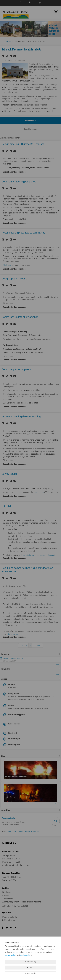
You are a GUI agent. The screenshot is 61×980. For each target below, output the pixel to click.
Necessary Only (31, 962)
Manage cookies (30, 973)
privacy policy (10, 955)
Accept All (30, 967)
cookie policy (26, 955)
